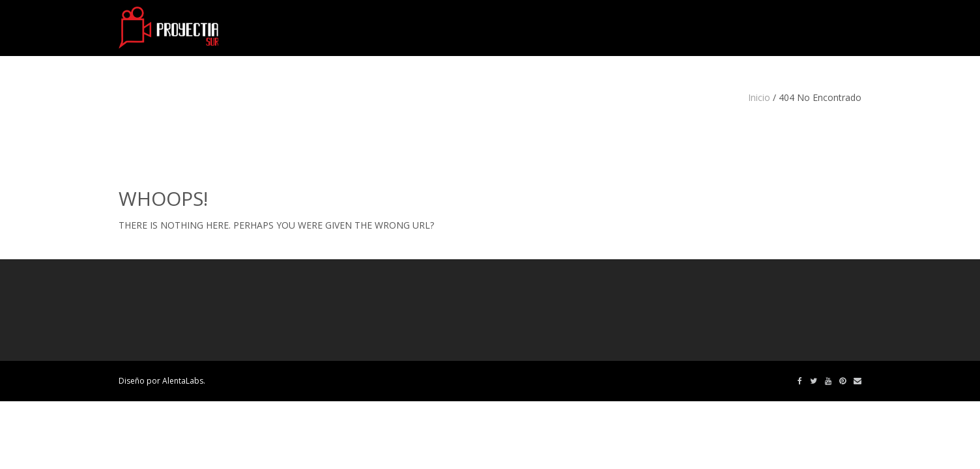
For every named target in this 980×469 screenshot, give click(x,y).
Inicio (759, 97)
